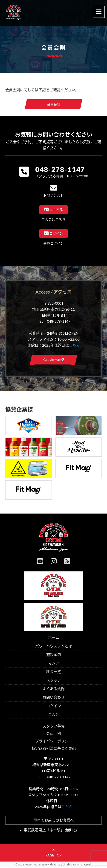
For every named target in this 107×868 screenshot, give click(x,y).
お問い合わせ (54, 697)
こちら (74, 345)
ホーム (54, 637)
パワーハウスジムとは (54, 646)
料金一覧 (54, 672)
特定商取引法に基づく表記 (54, 748)
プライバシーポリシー (54, 741)
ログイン (54, 706)
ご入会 (54, 714)
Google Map (54, 360)
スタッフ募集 (54, 726)
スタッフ (54, 680)
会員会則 (54, 104)
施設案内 (54, 654)
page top (54, 853)
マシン (54, 663)
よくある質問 (54, 689)
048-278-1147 (60, 169)
